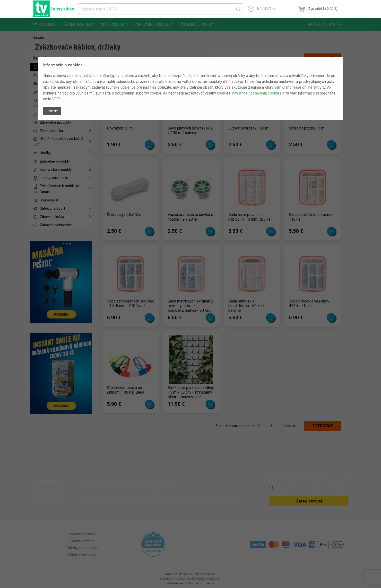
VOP (56, 99)
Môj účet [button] (262, 9)
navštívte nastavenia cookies (257, 93)
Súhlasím (52, 111)
